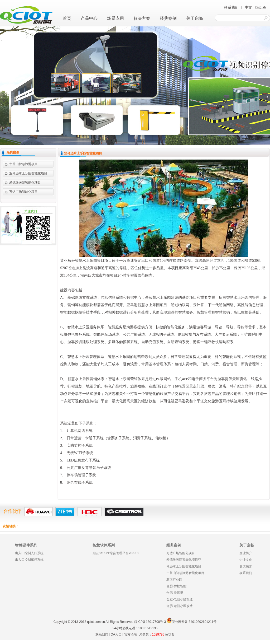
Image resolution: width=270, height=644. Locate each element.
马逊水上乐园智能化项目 (184, 566)
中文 (248, 8)
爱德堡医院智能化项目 (25, 183)
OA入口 (116, 634)
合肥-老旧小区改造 (180, 599)
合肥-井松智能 (176, 586)
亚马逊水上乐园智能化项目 (28, 173)
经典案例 (168, 18)
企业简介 (246, 553)
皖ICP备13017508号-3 (150, 622)
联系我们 (231, 8)
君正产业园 (174, 580)
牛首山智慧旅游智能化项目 (185, 573)
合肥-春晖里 (175, 593)
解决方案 (142, 18)
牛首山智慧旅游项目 (23, 164)
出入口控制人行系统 (29, 553)
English (260, 7)
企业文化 (246, 560)
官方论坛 (131, 634)
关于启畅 (195, 18)
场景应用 (115, 18)
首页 (67, 18)
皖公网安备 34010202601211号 (192, 622)
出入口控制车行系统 (29, 560)
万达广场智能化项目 (23, 192)
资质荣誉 (246, 566)
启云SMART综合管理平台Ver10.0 (115, 553)
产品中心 (89, 18)
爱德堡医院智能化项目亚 (184, 560)
